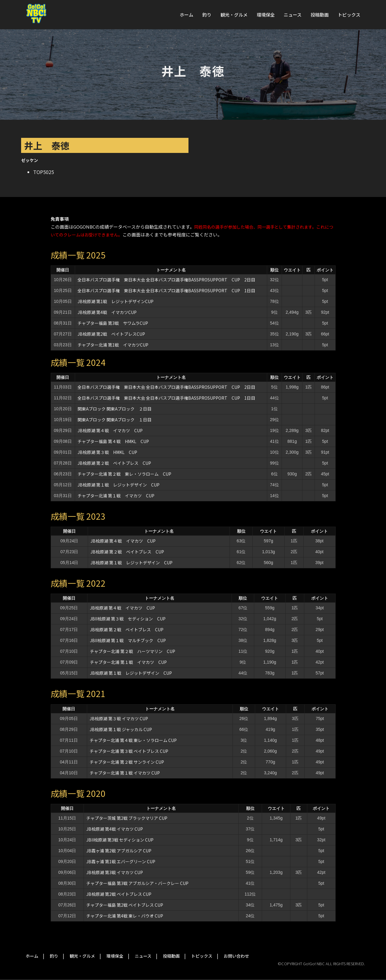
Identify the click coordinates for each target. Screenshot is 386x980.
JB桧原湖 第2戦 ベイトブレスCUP (111, 334)
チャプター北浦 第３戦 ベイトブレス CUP (129, 751)
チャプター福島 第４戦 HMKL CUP (113, 441)
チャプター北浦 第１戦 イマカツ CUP (116, 496)
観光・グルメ (234, 15)
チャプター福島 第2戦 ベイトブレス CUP (125, 905)
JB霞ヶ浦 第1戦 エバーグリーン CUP (123, 861)
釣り (207, 15)
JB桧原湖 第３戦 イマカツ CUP (119, 718)
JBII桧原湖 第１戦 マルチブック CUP (128, 640)
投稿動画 (320, 15)
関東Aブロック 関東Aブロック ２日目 (114, 409)
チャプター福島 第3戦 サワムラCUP (113, 323)
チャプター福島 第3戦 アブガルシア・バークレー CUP (137, 883)
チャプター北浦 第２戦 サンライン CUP (127, 762)
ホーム (187, 15)
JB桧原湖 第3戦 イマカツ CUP (115, 872)
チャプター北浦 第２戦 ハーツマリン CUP (133, 651)
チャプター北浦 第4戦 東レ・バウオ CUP (125, 916)
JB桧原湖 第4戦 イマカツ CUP (115, 829)
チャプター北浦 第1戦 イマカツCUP (113, 345)
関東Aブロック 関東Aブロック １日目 (114, 420)
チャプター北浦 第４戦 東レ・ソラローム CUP (133, 740)
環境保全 (266, 15)
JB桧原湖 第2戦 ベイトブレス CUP (119, 894)
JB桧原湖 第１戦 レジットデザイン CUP (119, 485)
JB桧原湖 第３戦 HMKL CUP (107, 452)
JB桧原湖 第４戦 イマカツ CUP (110, 430)
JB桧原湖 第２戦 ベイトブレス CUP (114, 463)
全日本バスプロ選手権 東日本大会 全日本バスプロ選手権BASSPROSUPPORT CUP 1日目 (166, 290)
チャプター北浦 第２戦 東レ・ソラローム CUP (124, 474)
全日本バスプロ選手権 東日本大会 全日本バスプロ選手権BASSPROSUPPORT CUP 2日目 (166, 280)
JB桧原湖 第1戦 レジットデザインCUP (115, 301)
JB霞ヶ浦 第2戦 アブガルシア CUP (121, 851)
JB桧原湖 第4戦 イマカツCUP (107, 312)
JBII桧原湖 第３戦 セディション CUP (128, 619)
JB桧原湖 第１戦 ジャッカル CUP (121, 729)
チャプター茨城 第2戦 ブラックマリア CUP (127, 818)
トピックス (349, 15)
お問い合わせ (236, 956)
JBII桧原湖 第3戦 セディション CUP (120, 840)
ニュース (293, 15)
